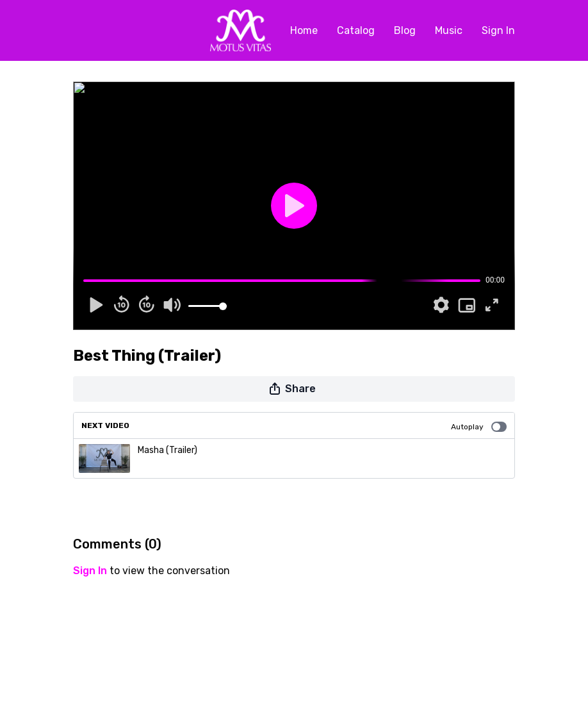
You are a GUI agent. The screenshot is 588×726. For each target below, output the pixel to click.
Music (449, 30)
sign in (90, 571)
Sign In (498, 30)
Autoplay (479, 427)
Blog (405, 30)
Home (304, 30)
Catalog (356, 30)
